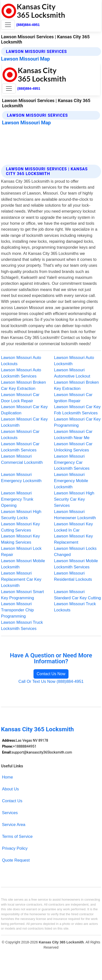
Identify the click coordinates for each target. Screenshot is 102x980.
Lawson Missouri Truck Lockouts (75, 607)
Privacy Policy (15, 848)
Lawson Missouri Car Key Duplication (24, 410)
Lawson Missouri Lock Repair (21, 552)
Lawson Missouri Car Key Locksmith (24, 422)
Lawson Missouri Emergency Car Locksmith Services (72, 462)
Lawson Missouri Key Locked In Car (74, 527)
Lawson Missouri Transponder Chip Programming (17, 610)
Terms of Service (17, 836)
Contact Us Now (51, 674)
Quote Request (16, 860)
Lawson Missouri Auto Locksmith (74, 361)
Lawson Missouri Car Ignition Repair (73, 398)
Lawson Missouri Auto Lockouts (21, 361)
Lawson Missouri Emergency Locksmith (21, 478)
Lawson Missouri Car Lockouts (20, 435)
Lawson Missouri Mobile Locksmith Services (76, 564)
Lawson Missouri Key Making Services (20, 539)
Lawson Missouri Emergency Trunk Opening (17, 499)
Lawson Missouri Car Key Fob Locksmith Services (77, 410)
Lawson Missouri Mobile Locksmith (23, 564)
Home (7, 777)
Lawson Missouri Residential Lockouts (73, 576)
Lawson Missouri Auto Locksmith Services (21, 373)
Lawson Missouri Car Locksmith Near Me (73, 435)
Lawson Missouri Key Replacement (74, 539)
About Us (10, 789)
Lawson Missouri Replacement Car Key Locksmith (21, 579)
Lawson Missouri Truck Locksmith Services (22, 625)
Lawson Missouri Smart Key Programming (22, 595)
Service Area (14, 825)
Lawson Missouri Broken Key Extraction (77, 385)
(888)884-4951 (28, 25)
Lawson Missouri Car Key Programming (77, 422)
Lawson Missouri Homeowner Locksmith (75, 515)
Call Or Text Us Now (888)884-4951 (51, 681)
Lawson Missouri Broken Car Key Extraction (23, 385)
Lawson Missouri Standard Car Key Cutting (78, 595)
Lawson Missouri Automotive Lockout (72, 373)
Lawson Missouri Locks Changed (75, 552)
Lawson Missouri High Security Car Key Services (74, 499)
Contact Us (12, 801)
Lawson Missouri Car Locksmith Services (20, 447)
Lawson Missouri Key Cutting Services (20, 527)
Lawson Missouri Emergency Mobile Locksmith (71, 481)
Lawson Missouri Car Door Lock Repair (20, 398)
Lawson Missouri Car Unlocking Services (73, 447)
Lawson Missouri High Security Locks (21, 515)
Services (10, 813)
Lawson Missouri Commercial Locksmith (22, 459)
